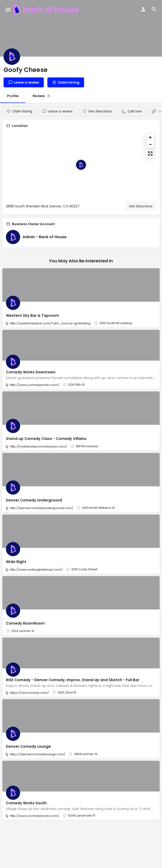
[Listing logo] (12, 57)
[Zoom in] (150, 137)
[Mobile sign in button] (143, 9)
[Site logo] (47, 9)
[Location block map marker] (81, 165)
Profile (13, 96)
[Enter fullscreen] (150, 154)
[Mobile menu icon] (8, 10)
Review (42, 96)
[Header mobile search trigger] (154, 9)
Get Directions (141, 206)
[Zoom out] (150, 144)
